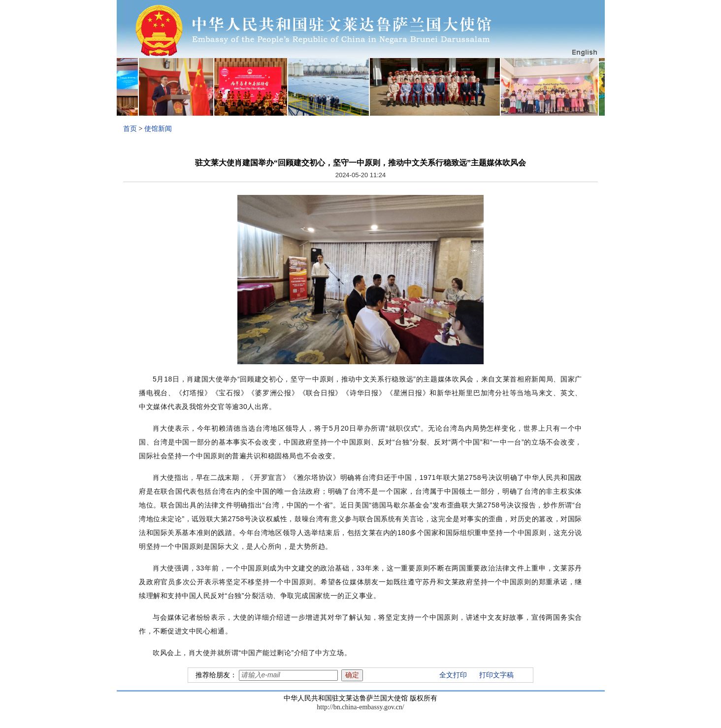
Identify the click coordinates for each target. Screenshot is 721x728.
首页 (130, 129)
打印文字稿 (496, 675)
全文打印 (453, 675)
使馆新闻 (158, 129)
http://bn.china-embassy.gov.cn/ (360, 707)
